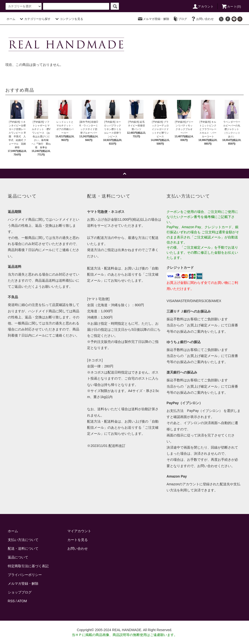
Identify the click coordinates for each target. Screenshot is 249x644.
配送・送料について (23, 548)
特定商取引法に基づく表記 (28, 566)
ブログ (180, 19)
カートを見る (78, 540)
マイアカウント (79, 531)
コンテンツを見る (69, 19)
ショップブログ (20, 592)
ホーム (11, 19)
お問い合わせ (202, 19)
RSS (11, 601)
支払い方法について (23, 540)
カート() (231, 7)
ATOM (22, 601)
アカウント (203, 7)
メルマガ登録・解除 (153, 19)
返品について (18, 557)
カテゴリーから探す (35, 19)
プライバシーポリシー (25, 575)
